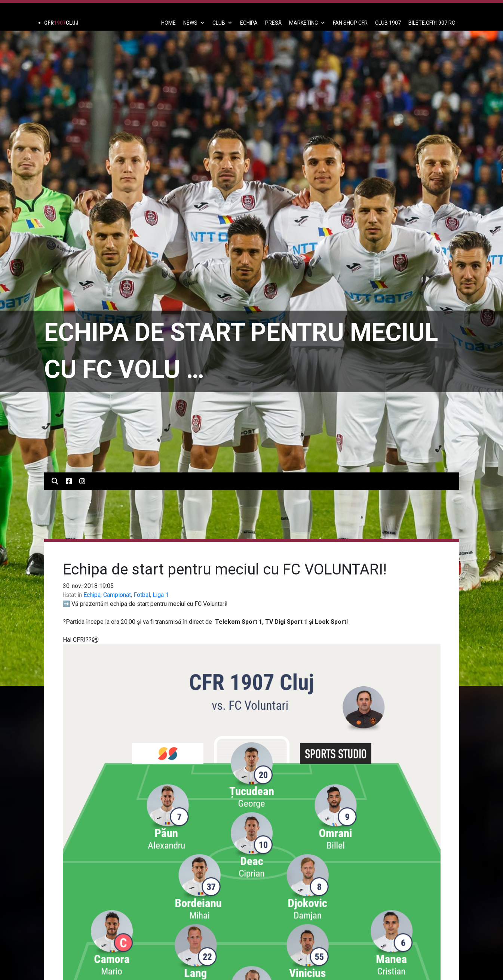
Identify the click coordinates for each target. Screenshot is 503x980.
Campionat (117, 595)
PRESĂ (273, 23)
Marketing (307, 23)
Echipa (92, 595)
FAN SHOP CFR (350, 23)
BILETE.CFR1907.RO (432, 23)
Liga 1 (161, 595)
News (194, 23)
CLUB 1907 (388, 23)
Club (223, 23)
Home (168, 23)
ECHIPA (249, 23)
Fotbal (142, 595)
